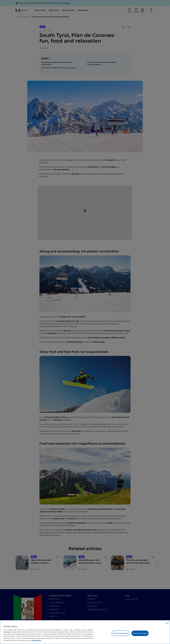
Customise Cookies (121, 633)
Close (167, 623)
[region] (85, 632)
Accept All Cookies (140, 633)
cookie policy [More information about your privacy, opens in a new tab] (36, 640)
